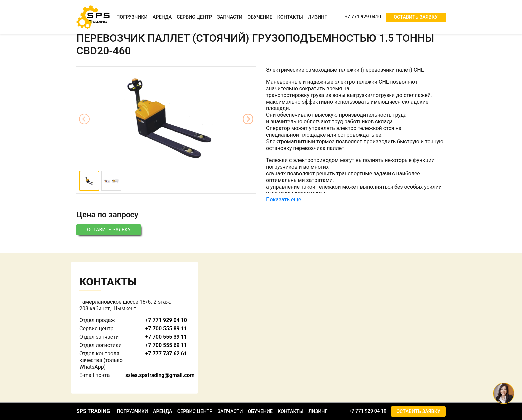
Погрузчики (132, 17)
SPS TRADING (93, 411)
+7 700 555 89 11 (166, 329)
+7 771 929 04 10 (166, 320)
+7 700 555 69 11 (166, 345)
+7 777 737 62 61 (166, 354)
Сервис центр (194, 17)
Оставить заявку (416, 17)
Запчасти (230, 17)
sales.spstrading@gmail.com (160, 375)
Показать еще (283, 200)
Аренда (162, 17)
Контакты (290, 17)
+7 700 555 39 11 (166, 337)
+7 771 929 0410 (363, 17)
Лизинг (317, 17)
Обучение (260, 17)
